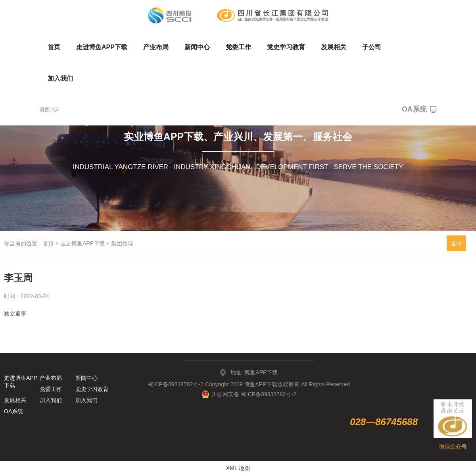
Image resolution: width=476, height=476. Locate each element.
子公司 (372, 47)
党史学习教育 (286, 47)
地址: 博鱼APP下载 (254, 372)
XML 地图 (238, 468)
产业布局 (156, 47)
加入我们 (60, 78)
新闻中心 (197, 47)
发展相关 (334, 47)
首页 (54, 47)
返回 (456, 243)
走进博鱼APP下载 (102, 47)
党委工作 (238, 47)
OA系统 (419, 110)
